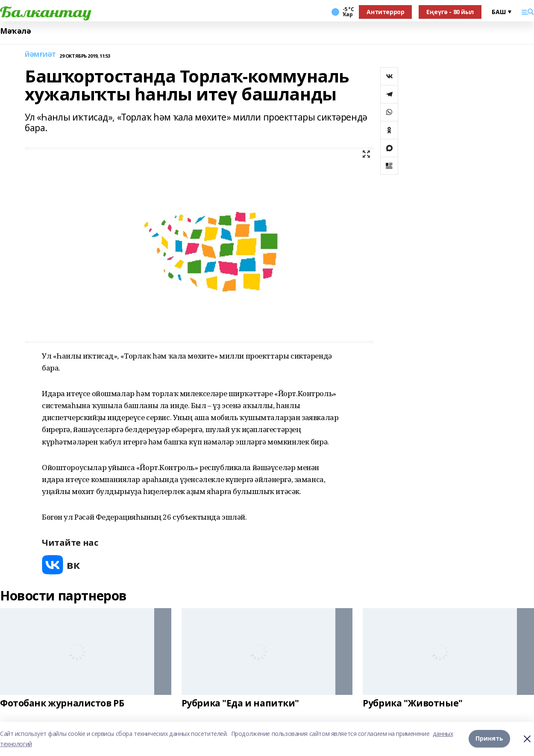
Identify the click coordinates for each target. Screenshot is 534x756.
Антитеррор (385, 12)
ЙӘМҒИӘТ (40, 55)
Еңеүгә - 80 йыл (450, 12)
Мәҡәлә (15, 31)
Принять (489, 739)
